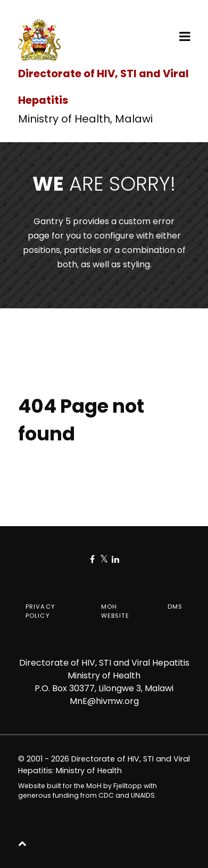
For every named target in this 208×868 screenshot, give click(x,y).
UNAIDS (143, 795)
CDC (106, 795)
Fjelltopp (128, 786)
